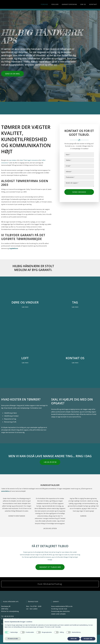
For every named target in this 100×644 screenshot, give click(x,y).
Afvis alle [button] (74, 639)
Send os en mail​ (12, 74)
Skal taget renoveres (31, 160)
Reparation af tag (10, 419)
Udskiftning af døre (10, 413)
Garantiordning (69, 4)
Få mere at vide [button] (13, 639)
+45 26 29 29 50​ (50, 462)
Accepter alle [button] (88, 639)
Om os (83, 4)
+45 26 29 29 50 (9, 616)
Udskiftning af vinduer (11, 416)
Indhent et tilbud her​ (50, 567)
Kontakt (93, 4)
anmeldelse (5, 491)
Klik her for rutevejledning (10, 611)
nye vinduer (13, 160)
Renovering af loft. (10, 422)
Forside (44, 4)
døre (22, 160)
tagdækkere (14, 248)
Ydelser (55, 4)
